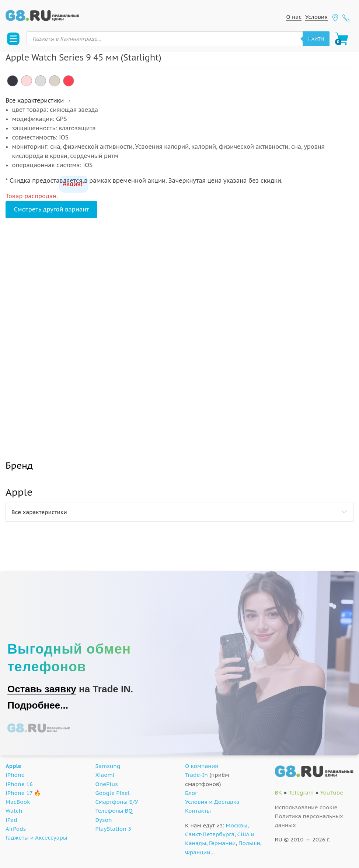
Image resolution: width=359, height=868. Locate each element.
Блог (191, 793)
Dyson (104, 820)
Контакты (198, 811)
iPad (11, 820)
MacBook (18, 802)
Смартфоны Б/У (117, 802)
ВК (279, 793)
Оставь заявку (42, 689)
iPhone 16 (19, 784)
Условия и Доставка (212, 802)
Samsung (108, 766)
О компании (202, 766)
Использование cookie (306, 807)
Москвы (237, 825)
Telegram (301, 793)
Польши (249, 843)
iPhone (15, 775)
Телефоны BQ (114, 811)
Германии (222, 843)
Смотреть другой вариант (52, 209)
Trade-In (196, 775)
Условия (316, 17)
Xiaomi (105, 775)
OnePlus (107, 784)
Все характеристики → (38, 100)
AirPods (16, 829)
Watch (14, 811)
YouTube (332, 793)
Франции (198, 852)
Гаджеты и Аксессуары (36, 838)
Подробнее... (38, 705)
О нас (294, 17)
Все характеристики (39, 512)
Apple (13, 766)
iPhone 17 (19, 793)
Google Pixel (113, 793)
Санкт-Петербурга (210, 834)
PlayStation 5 (114, 829)
